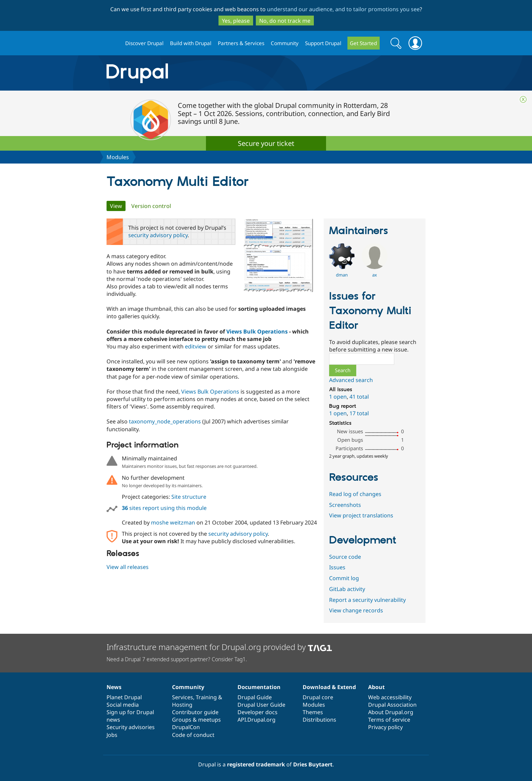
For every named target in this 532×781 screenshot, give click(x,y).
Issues (337, 567)
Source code (345, 557)
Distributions (319, 720)
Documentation (259, 687)
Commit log (344, 578)
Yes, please (236, 21)
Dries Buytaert (313, 764)
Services (183, 697)
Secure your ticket (266, 143)
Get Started (363, 43)
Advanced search (351, 380)
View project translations (361, 515)
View (118, 206)
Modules (118, 157)
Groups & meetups (196, 720)
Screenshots (345, 505)
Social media (123, 705)
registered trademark (256, 764)
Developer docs (258, 712)
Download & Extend (329, 687)
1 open (338, 397)
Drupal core (318, 697)
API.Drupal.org (256, 720)
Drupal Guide (255, 697)
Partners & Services (241, 43)
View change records (356, 610)
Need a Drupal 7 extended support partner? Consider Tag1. (177, 659)
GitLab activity (347, 589)
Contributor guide (195, 712)
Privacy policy (385, 727)
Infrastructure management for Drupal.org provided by (219, 647)
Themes (313, 712)
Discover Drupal (144, 43)
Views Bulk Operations (257, 331)
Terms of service (389, 720)
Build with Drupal (191, 43)
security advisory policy (158, 235)
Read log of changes (355, 494)
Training (206, 697)
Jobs (112, 735)
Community (285, 43)
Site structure (189, 497)
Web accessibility (390, 697)
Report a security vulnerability (367, 600)
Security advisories (131, 727)
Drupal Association (392, 705)
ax (375, 275)
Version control (151, 206)
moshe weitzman (173, 522)
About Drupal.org (391, 712)
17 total (359, 413)
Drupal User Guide (261, 705)
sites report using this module (164, 508)
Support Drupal (323, 43)
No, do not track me (285, 21)
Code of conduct (193, 735)
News (114, 687)
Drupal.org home (113, 43)
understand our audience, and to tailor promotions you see (343, 9)
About (376, 687)
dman (342, 275)
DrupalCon (186, 727)
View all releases (128, 567)
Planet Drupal (124, 697)
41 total (359, 397)
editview (196, 346)
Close (523, 99)
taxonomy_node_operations (165, 421)
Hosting (182, 705)
